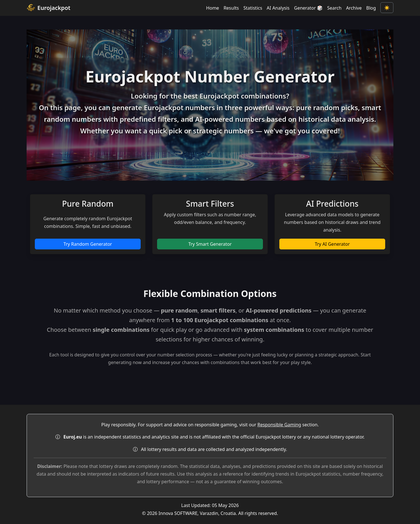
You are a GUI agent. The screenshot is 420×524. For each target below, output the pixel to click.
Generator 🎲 (308, 8)
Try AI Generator (332, 244)
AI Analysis (278, 8)
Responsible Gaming (279, 425)
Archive (354, 8)
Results (231, 8)
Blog (371, 8)
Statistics (253, 8)
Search (334, 8)
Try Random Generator (88, 244)
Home (213, 8)
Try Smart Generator (210, 244)
